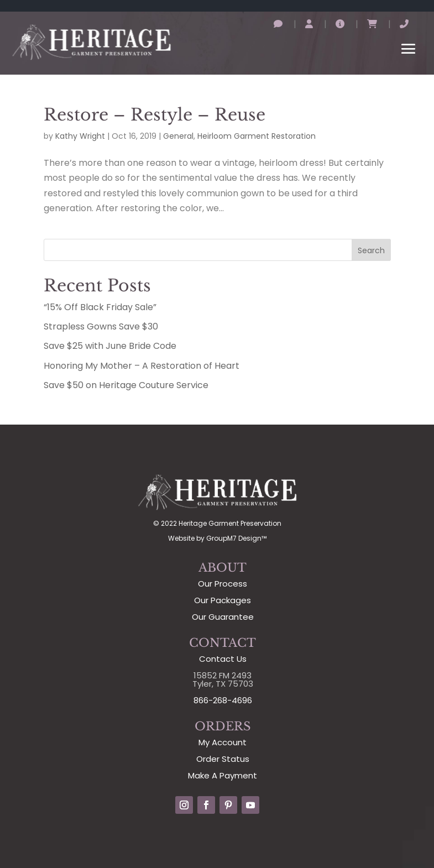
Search (371, 250)
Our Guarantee (223, 617)
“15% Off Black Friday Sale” (100, 307)
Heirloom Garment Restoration (257, 136)
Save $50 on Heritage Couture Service (126, 385)
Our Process (223, 584)
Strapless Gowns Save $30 (101, 326)
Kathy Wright (80, 136)
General (178, 136)
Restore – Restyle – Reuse (155, 115)
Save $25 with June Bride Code (110, 346)
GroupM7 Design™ (236, 538)
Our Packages (223, 600)
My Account (223, 742)
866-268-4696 (223, 700)
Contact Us (223, 659)
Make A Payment (223, 775)
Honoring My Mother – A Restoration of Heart (142, 366)
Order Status (223, 759)
